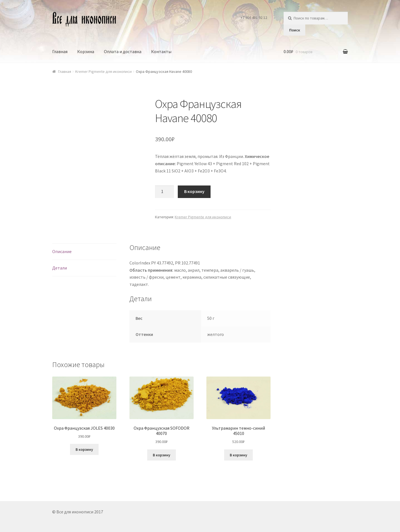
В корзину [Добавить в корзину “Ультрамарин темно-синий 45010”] (238, 455)
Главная (60, 51)
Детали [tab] (60, 268)
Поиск (295, 30)
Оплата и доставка (123, 51)
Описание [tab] (62, 251)
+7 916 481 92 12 (254, 18)
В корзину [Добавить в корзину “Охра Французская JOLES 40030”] (84, 449)
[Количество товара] (164, 192)
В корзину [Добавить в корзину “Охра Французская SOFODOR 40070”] (162, 455)
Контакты (161, 51)
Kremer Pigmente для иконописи (103, 71)
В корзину (194, 191)
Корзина (86, 51)
